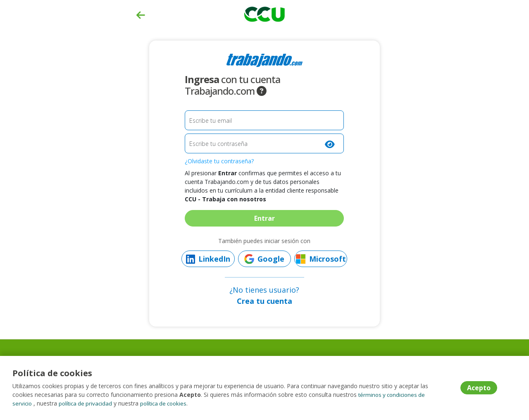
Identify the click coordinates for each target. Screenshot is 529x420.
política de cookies (168, 403)
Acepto (479, 388)
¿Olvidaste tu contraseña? (219, 161)
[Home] (264, 13)
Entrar (264, 218)
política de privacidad (87, 403)
